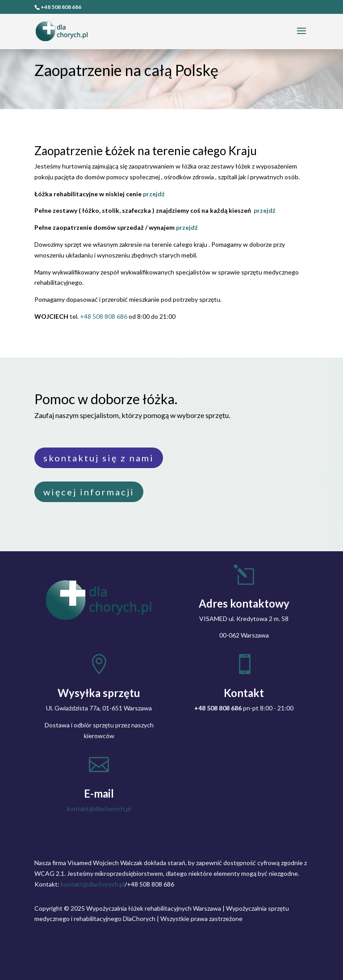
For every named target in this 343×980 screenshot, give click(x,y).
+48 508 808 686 (61, 7)
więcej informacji (89, 492)
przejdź (154, 194)
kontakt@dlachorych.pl (99, 809)
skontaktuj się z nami (99, 458)
